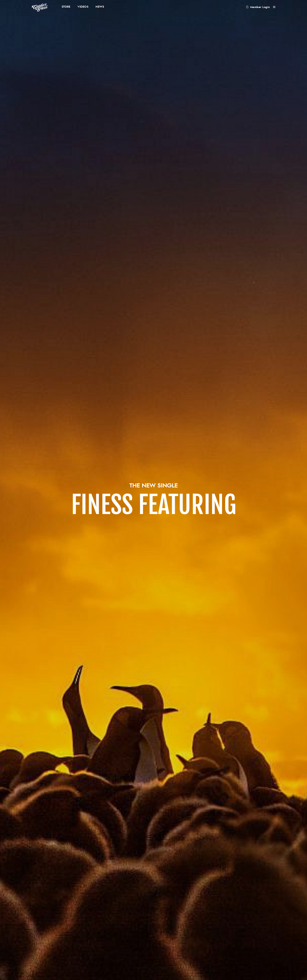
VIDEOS (83, 7)
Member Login (258, 7)
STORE (66, 7)
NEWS (100, 7)
